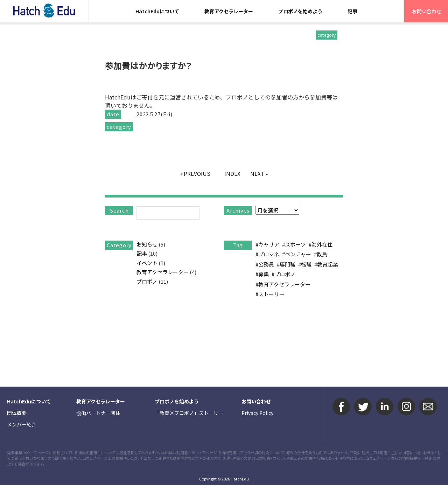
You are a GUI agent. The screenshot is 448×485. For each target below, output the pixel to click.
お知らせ (147, 244)
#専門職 (286, 264)
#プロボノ (283, 274)
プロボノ (147, 281)
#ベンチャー (297, 254)
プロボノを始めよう (300, 11)
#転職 (305, 264)
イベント (147, 263)
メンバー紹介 (22, 424)
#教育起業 (326, 264)
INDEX (232, 174)
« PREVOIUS (195, 174)
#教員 (321, 254)
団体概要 (17, 413)
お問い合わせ (256, 401)
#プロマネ (267, 254)
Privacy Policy (257, 413)
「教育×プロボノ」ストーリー (189, 413)
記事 (352, 11)
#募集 (262, 274)
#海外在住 (321, 244)
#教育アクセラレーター (283, 284)
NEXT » (259, 174)
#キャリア (267, 244)
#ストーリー (270, 294)
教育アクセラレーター (229, 11)
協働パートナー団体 (98, 413)
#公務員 (265, 264)
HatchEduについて (157, 11)
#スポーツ (294, 244)
